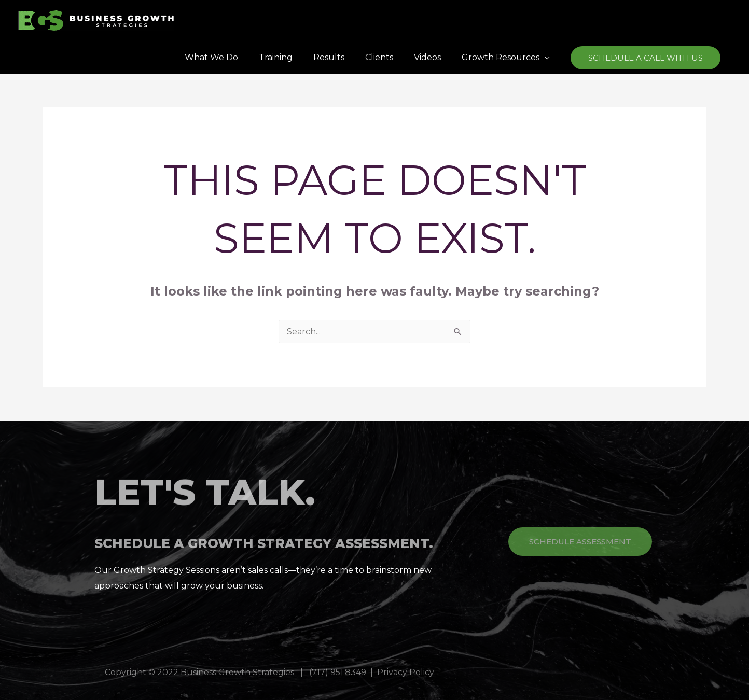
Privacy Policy (406, 672)
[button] (646, 58)
